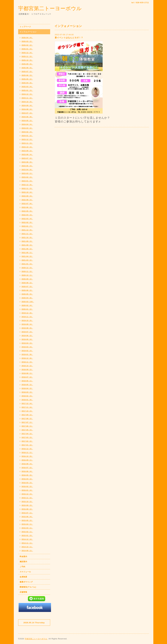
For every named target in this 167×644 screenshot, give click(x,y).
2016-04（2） (27, 479)
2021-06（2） (27, 249)
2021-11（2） (27, 234)
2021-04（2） (27, 256)
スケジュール (25, 572)
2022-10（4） (27, 192)
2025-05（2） (27, 79)
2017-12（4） (27, 403)
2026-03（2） (27, 41)
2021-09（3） (27, 241)
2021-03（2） (27, 260)
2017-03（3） (27, 437)
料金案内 (23, 557)
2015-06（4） (27, 517)
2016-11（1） (27, 452)
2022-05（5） (27, 211)
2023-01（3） (27, 181)
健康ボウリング (26, 582)
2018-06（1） (27, 381)
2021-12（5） (27, 230)
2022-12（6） (27, 185)
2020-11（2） (27, 271)
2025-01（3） (27, 90)
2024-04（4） (27, 124)
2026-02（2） (27, 45)
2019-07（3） (27, 332)
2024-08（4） (27, 109)
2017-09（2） (27, 415)
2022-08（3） (27, 200)
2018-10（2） (27, 366)
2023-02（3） (27, 177)
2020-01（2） (27, 309)
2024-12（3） (27, 94)
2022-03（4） (27, 219)
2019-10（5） (27, 320)
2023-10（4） (27, 147)
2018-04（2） (27, 388)
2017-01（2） (27, 445)
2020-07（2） (27, 287)
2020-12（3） (27, 268)
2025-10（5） (27, 60)
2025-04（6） (27, 83)
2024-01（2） (27, 136)
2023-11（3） (27, 143)
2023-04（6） (27, 170)
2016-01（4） (27, 490)
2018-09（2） (27, 370)
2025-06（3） (27, 75)
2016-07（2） (27, 468)
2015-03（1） (27, 528)
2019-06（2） (27, 336)
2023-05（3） (27, 166)
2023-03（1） (27, 173)
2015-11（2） (27, 498)
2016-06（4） (27, 471)
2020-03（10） (28, 302)
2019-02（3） (27, 351)
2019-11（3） (27, 317)
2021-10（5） (27, 237)
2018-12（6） (27, 358)
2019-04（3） (27, 343)
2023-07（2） (27, 158)
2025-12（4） (27, 53)
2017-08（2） (27, 419)
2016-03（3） (27, 483)
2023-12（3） (27, 139)
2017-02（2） (27, 441)
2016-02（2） (27, 486)
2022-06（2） (27, 207)
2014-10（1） (27, 547)
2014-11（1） (27, 543)
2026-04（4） (27, 38)
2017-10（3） (27, 411)
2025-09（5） (27, 64)
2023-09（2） (27, 151)
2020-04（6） (27, 298)
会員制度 (23, 577)
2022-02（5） (27, 222)
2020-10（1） (27, 275)
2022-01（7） (27, 226)
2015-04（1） (27, 524)
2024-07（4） (27, 113)
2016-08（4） (27, 464)
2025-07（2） (27, 72)
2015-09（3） (27, 505)
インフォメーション (28, 32)
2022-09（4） (27, 196)
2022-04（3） (27, 215)
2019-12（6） (27, 313)
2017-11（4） (27, 407)
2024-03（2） (27, 128)
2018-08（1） (27, 373)
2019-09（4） (27, 324)
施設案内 (23, 562)
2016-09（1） (27, 460)
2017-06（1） (27, 426)
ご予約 (22, 567)
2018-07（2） (27, 377)
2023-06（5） (27, 162)
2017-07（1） (27, 422)
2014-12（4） (27, 539)
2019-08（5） (27, 328)
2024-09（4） (27, 105)
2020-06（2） (27, 290)
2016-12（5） (27, 449)
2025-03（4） (27, 87)
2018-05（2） (27, 385)
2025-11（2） (27, 56)
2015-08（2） (27, 509)
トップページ (25, 27)
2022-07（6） (27, 204)
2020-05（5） (27, 294)
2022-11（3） (27, 188)
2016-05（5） (27, 475)
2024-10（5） (27, 102)
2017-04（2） (27, 434)
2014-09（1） (27, 551)
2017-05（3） (27, 430)
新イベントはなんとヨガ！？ (69, 38)
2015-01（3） (27, 535)
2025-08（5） (27, 68)
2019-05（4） (27, 339)
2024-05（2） (27, 121)
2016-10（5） (27, 456)
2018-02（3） (27, 396)
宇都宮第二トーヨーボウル (50, 8)
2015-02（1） (27, 532)
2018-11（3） (27, 362)
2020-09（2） (27, 279)
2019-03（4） (27, 347)
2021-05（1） (27, 253)
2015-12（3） (27, 494)
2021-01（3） (27, 264)
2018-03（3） (27, 392)
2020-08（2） (27, 283)
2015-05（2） (27, 520)
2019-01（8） (27, 354)
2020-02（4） (27, 305)
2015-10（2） (27, 502)
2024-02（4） (27, 132)
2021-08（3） (27, 245)
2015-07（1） (27, 513)
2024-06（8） (27, 117)
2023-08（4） (27, 155)
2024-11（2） (27, 98)
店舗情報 (23, 592)
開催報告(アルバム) (28, 587)
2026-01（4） (27, 49)
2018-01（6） (27, 400)
